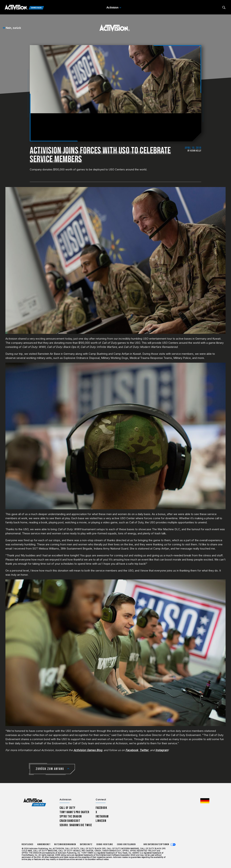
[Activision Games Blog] (24, 8)
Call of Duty (67, 808)
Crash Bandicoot (70, 821)
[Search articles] (224, 7)
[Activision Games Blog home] (35, 802)
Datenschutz (86, 844)
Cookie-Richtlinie (105, 844)
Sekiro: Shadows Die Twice (76, 825)
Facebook (101, 808)
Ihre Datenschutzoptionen (156, 844)
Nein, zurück (12, 28)
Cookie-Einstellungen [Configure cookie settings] (126, 844)
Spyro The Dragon (71, 817)
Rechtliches (28, 844)
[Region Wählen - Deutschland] (205, 801)
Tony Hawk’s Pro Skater (74, 812)
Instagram (102, 817)
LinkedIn (101, 821)
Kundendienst (44, 844)
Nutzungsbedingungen (65, 844)
